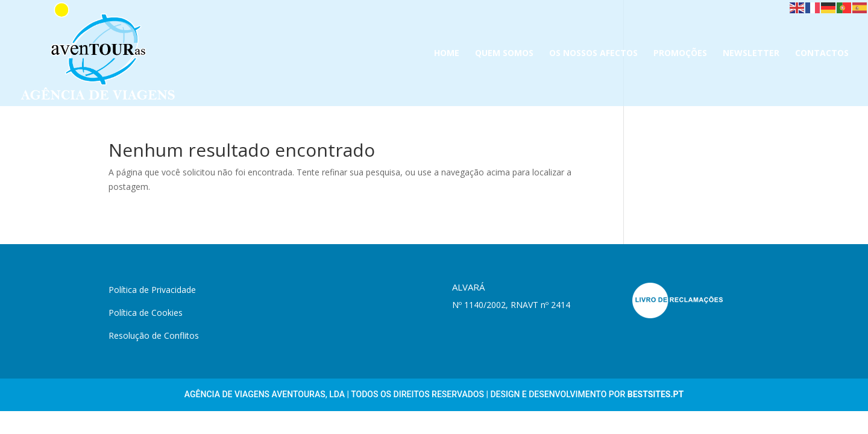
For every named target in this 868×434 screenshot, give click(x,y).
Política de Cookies (146, 313)
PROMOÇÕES (680, 54)
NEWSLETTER (751, 54)
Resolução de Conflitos (154, 335)
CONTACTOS (822, 54)
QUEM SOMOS (504, 54)
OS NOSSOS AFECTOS (593, 54)
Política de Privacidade (152, 290)
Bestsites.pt (656, 394)
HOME (447, 54)
